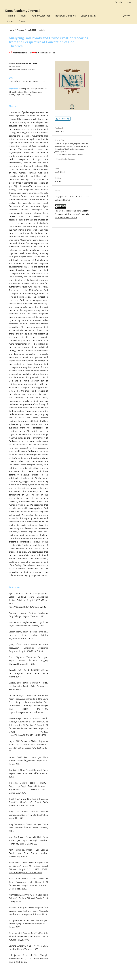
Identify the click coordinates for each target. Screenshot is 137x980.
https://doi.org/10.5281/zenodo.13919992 (27, 81)
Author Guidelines (41, 16)
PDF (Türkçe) (64, 119)
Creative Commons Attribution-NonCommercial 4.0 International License (72, 214)
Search (126, 16)
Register (119, 2)
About (10, 21)
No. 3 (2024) (32, 30)
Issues (23, 16)
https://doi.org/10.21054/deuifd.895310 (28, 735)
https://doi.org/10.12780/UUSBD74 (25, 873)
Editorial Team (88, 16)
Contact (22, 21)
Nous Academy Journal (22, 11)
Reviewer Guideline (66, 16)
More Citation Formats (66, 159)
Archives (20, 30)
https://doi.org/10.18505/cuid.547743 (27, 712)
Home (12, 16)
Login (129, 2)
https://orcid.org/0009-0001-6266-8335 (22, 69)
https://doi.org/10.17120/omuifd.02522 (27, 607)
